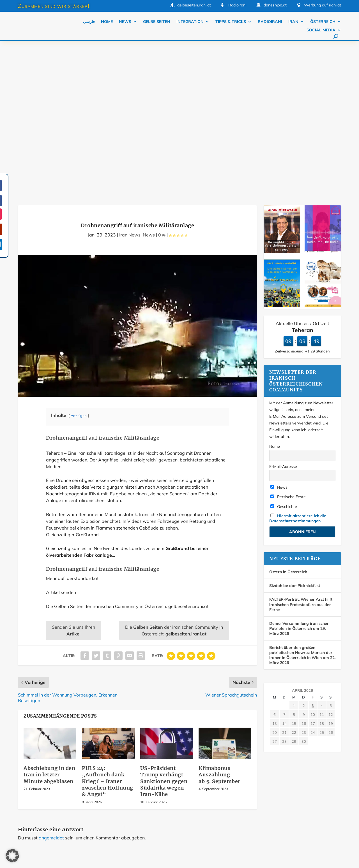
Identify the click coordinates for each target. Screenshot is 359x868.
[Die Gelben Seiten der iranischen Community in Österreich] (282, 152)
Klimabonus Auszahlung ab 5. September (219, 621)
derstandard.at (83, 425)
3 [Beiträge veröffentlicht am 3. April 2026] (313, 552)
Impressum (298, 786)
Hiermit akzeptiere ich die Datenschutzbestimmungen (298, 365)
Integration (190, 22)
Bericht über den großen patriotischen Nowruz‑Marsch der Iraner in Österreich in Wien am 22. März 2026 (302, 502)
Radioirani (270, 22)
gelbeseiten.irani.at (194, 5)
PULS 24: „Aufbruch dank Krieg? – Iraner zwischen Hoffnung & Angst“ (108, 628)
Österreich (323, 22)
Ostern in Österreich (288, 418)
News (125, 22)
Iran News (130, 81)
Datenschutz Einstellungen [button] (215, 855)
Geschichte (284, 353)
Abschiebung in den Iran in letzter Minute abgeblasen (49, 621)
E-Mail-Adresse (283, 313)
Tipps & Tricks (231, 22)
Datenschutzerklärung (240, 799)
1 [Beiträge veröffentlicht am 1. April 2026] (294, 552)
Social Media (321, 30)
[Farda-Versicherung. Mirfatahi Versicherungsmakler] (282, 98)
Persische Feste (288, 343)
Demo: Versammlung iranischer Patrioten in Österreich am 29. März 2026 (299, 475)
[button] (12, 856)
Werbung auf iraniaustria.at (244, 774)
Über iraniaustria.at (238, 786)
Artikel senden (61, 439)
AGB (292, 799)
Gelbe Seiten (157, 22)
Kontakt (295, 774)
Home (107, 22)
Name (275, 293)
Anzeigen (79, 262)
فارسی (89, 22)
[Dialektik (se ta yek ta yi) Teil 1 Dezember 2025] (323, 152)
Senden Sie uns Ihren (73, 477)
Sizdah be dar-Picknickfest (295, 432)
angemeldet (51, 684)
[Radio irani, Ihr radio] (323, 98)
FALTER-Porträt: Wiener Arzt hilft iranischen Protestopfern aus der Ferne (301, 451)
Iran (293, 22)
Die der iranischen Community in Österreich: (174, 477)
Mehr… (136, 781)
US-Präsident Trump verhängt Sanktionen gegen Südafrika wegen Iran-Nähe (164, 628)
